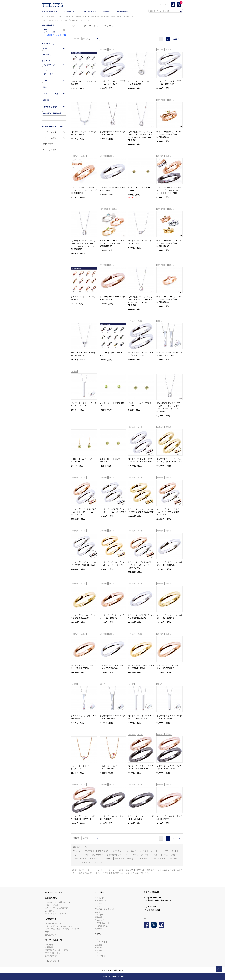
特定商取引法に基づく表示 (57, 950)
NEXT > (176, 39)
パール (155, 855)
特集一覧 (106, 12)
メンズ (97, 906)
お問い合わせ (51, 956)
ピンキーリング (101, 942)
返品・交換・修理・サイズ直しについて (62, 929)
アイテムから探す (49, 138)
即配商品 (98, 917)
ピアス (97, 953)
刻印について (51, 911)
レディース (99, 903)
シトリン (85, 855)
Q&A (47, 932)
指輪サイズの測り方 (54, 905)
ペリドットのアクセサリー (82, 20)
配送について (51, 935)
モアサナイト (160, 859)
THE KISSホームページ (55, 961)
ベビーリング (100, 956)
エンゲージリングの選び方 (57, 908)
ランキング (99, 920)
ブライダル (99, 915)
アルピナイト (95, 859)
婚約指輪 (98, 948)
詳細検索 (98, 929)
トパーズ (134, 855)
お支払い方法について (55, 923)
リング (97, 939)
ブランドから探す (89, 12)
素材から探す (48, 144)
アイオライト (145, 859)
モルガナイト (81, 859)
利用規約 (49, 945)
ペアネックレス (101, 901)
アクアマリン (103, 851)
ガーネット (77, 851)
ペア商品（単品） (102, 926)
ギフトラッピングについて (57, 914)
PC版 (121, 970)
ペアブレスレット (102, 923)
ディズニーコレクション (105, 909)
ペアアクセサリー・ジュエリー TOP (55, 20)
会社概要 (49, 947)
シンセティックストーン (92, 862)
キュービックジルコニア (117, 855)
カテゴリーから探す (50, 12)
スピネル (175, 855)
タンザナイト (98, 855)
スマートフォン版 (109, 970)
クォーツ (145, 855)
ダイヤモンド (118, 851)
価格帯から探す (70, 12)
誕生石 (97, 912)
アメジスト (90, 851)
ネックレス (99, 950)
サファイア (169, 851)
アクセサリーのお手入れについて (59, 902)
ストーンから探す (49, 150)
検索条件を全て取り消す (57, 35)
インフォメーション (161, 5)
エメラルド (131, 851)
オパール (108, 859)
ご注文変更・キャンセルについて (59, 926)
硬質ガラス (120, 859)
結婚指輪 (98, 945)
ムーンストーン (146, 851)
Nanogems (132, 859)
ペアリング (99, 898)
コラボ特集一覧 (122, 12)
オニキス (164, 855)
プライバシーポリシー (55, 953)
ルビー (158, 851)
